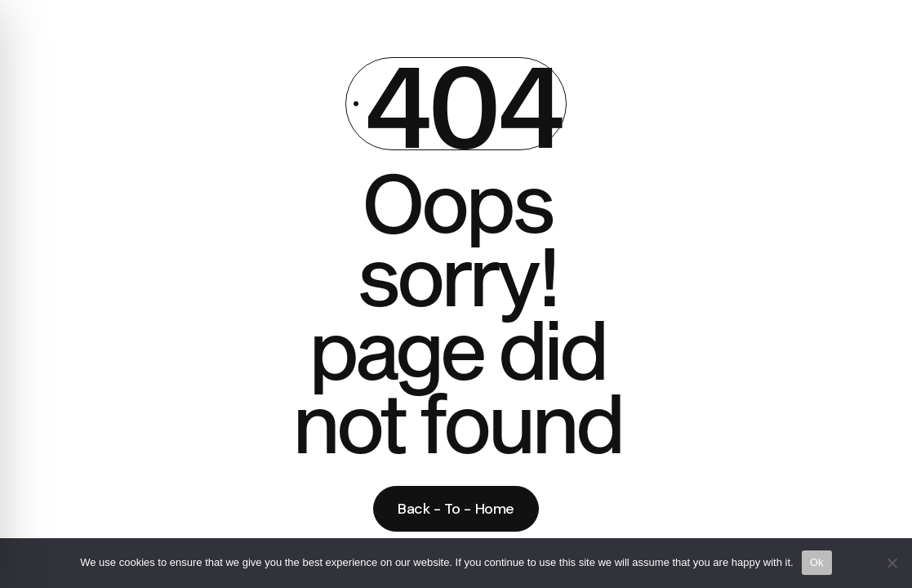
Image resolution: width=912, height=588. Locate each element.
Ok (817, 562)
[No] (892, 563)
